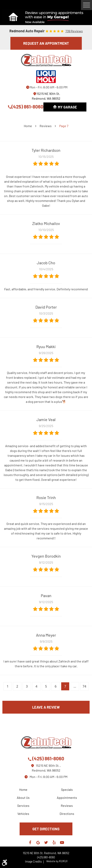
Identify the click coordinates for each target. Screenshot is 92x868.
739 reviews (74, 31)
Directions (67, 814)
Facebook (30, 843)
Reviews (46, 126)
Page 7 (64, 126)
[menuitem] (24, 790)
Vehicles (23, 814)
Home (28, 126)
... (75, 686)
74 (84, 686)
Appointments (67, 798)
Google (38, 843)
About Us (23, 798)
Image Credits (35, 861)
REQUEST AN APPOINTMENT (46, 43)
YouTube (62, 843)
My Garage (67, 107)
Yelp (54, 843)
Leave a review (46, 707)
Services (23, 806)
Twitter (46, 843)
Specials (67, 790)
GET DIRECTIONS (46, 829)
